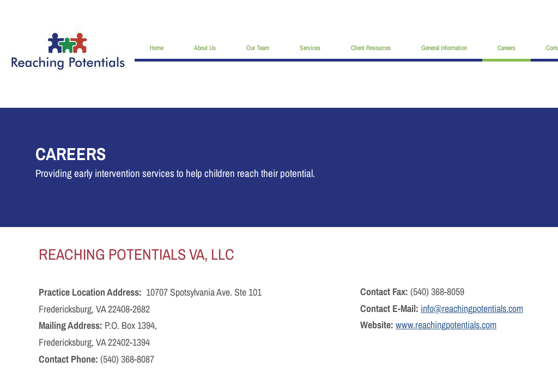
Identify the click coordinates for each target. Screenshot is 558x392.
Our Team (258, 48)
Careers (507, 48)
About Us (205, 48)
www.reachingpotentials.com (446, 325)
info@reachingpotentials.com (472, 308)
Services (310, 48)
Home (157, 48)
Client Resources (371, 48)
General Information (444, 48)
